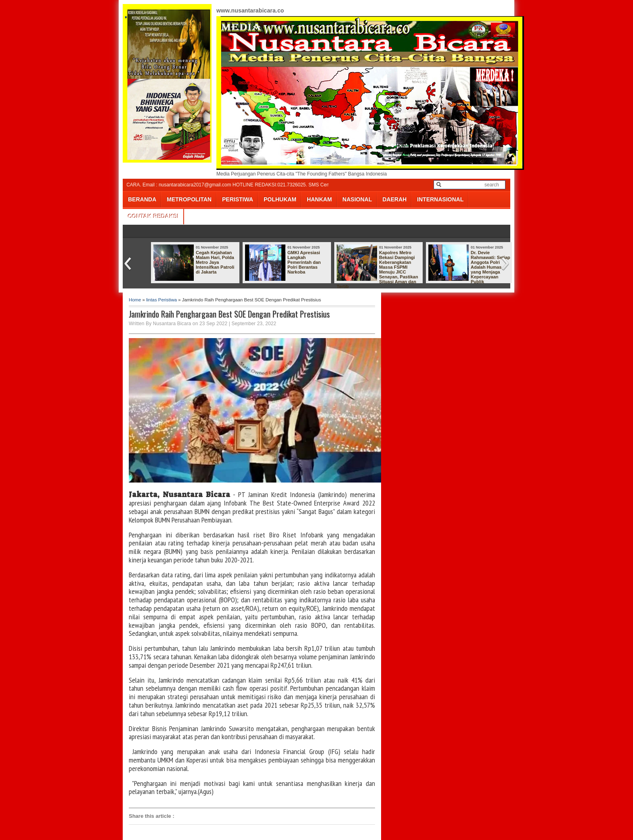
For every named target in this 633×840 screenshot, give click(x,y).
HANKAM (319, 199)
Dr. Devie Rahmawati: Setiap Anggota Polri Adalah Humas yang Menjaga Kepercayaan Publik (490, 267)
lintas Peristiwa (161, 300)
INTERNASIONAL (440, 199)
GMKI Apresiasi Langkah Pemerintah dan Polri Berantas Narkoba (304, 262)
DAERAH (394, 199)
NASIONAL (357, 199)
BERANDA (142, 199)
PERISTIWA (238, 199)
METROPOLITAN (189, 199)
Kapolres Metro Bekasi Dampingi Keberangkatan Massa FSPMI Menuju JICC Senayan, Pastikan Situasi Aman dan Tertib (377, 270)
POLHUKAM (280, 199)
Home (135, 300)
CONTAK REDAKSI (153, 216)
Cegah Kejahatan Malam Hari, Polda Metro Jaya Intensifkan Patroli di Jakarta (215, 262)
